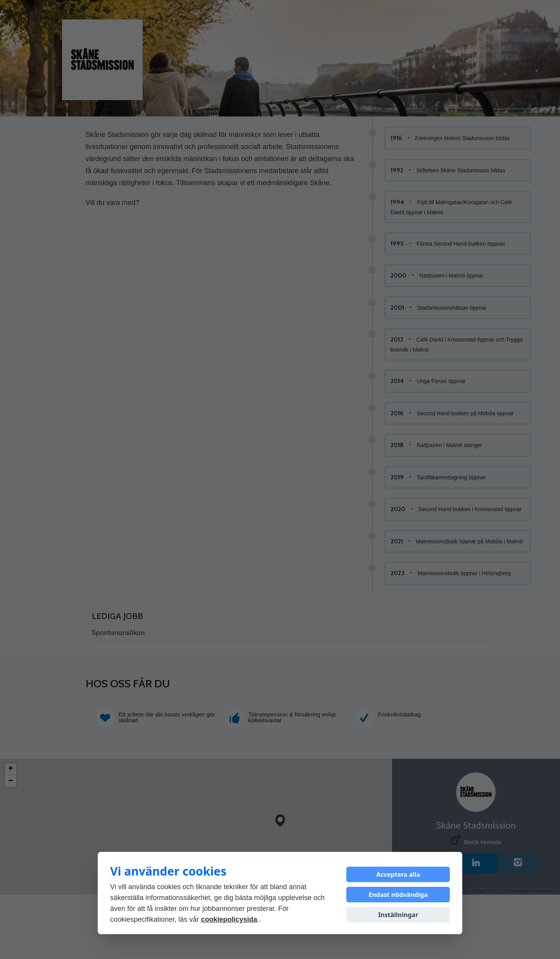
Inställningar (398, 915)
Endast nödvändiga (398, 895)
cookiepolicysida (229, 919)
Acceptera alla (398, 874)
